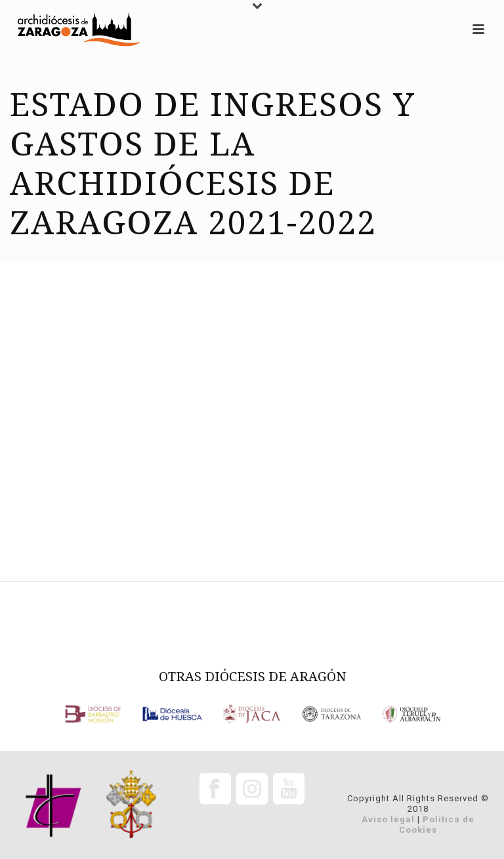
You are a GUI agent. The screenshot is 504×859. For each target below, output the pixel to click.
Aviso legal (388, 819)
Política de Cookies (437, 825)
